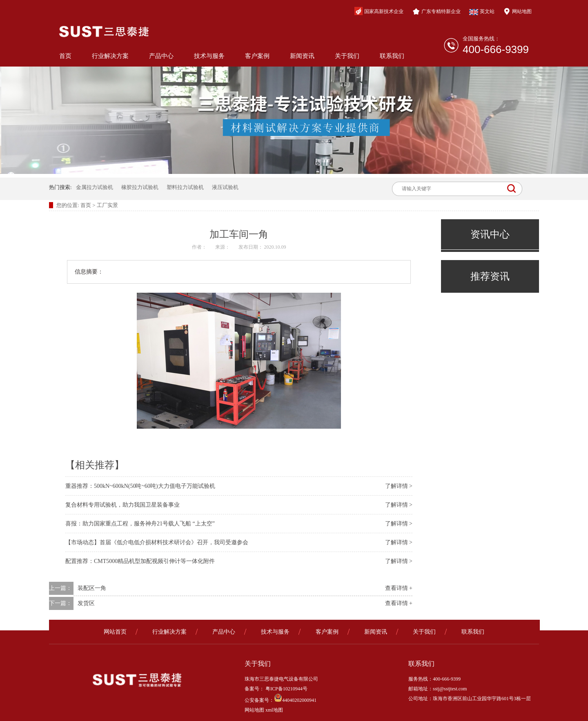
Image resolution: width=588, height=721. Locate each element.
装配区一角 (92, 588)
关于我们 (347, 56)
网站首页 (115, 632)
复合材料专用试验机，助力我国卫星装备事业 (122, 505)
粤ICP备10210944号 (286, 689)
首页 (65, 56)
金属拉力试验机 (95, 187)
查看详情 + (399, 588)
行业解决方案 (110, 56)
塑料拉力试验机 (185, 187)
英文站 (482, 12)
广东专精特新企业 (437, 11)
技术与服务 (209, 56)
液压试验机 (225, 187)
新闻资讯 (302, 56)
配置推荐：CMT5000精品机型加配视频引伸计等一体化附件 (140, 561)
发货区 (86, 603)
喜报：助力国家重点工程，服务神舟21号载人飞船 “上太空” (140, 524)
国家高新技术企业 (379, 11)
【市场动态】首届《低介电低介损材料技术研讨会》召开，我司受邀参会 (157, 542)
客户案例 (257, 56)
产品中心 (161, 56)
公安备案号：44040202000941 (281, 700)
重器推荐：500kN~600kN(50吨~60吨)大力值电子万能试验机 (140, 486)
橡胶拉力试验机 (140, 187)
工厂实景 (107, 205)
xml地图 (274, 710)
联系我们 (392, 56)
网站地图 (517, 11)
